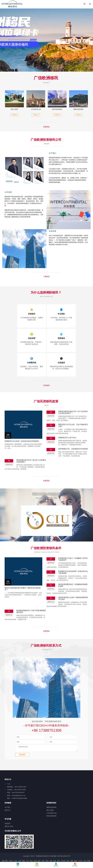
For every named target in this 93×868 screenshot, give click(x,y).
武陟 (58, 849)
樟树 (11, 853)
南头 (3, 853)
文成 (77, 851)
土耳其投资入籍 (36, 109)
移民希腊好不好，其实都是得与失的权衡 (73, 449)
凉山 (70, 849)
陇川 (24, 851)
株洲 (80, 853)
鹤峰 (89, 847)
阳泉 (70, 854)
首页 (18, 865)
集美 (90, 849)
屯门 (12, 851)
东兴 (73, 851)
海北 (68, 847)
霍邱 (22, 849)
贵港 (20, 851)
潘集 (41, 854)
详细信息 (14, 115)
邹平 (34, 854)
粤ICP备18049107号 (64, 842)
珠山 (76, 853)
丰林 (38, 853)
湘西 (16, 851)
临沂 (41, 849)
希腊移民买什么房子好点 (67, 438)
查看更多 (46, 127)
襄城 (2, 849)
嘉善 (53, 854)
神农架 (63, 847)
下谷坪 (80, 847)
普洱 (26, 854)
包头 (42, 851)
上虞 (30, 854)
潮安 (62, 851)
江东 (27, 847)
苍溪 (82, 849)
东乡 (34, 849)
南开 (72, 853)
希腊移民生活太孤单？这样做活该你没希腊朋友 (22, 441)
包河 (66, 849)
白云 (66, 854)
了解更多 (46, 277)
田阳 (34, 853)
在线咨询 (56, 865)
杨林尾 (64, 853)
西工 (26, 853)
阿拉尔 (11, 847)
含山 (49, 854)
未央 (26, 849)
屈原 (15, 853)
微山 (70, 851)
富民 (14, 849)
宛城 (47, 847)
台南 (20, 847)
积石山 (54, 849)
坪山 (32, 851)
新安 (37, 854)
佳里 (7, 853)
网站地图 (53, 842)
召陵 (43, 847)
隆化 (30, 853)
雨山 (49, 849)
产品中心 (37, 865)
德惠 (86, 849)
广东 (47, 853)
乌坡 (66, 851)
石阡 (10, 849)
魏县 (62, 849)
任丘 (18, 849)
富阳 (55, 847)
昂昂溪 (8, 851)
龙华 (16, 847)
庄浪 (3, 851)
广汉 (78, 849)
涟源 (59, 853)
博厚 (72, 847)
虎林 (51, 847)
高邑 (59, 847)
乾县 (74, 849)
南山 (22, 853)
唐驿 (81, 851)
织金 (45, 854)
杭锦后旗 (37, 851)
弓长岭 (43, 853)
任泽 (85, 847)
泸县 (57, 854)
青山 (51, 853)
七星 (54, 851)
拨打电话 (75, 865)
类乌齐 (62, 854)
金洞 (37, 849)
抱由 (39, 847)
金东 (84, 853)
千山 (85, 851)
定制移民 (46, 385)
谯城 (30, 849)
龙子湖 (88, 853)
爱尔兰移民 (14, 109)
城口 (22, 854)
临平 (55, 853)
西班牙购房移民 (57, 109)
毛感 (19, 853)
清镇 (50, 851)
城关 (45, 849)
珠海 (58, 851)
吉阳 (68, 853)
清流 (35, 847)
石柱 (6, 849)
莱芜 (31, 847)
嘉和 (76, 847)
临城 (28, 851)
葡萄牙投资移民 (78, 109)
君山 (89, 851)
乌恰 (46, 851)
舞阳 (24, 847)
